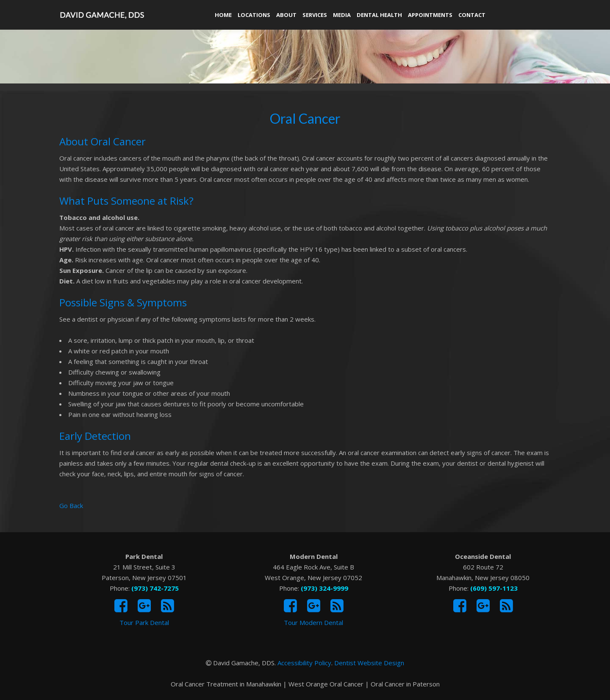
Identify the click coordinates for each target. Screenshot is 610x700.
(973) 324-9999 (324, 588)
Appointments (430, 15)
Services (315, 15)
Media (342, 15)
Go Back (71, 506)
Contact (472, 15)
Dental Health (379, 15)
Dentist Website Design (369, 663)
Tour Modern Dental (313, 622)
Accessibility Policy (304, 663)
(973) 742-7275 (155, 588)
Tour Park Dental (144, 622)
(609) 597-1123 (494, 588)
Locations (254, 15)
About (286, 15)
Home (223, 15)
